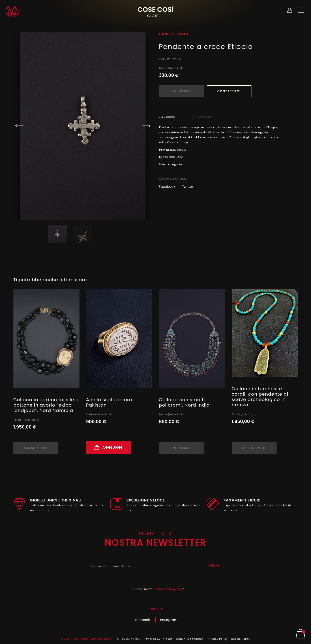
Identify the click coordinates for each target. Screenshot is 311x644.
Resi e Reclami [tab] (202, 117)
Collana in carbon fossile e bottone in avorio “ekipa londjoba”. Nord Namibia (46, 405)
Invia (214, 566)
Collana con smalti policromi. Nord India (184, 402)
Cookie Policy (241, 639)
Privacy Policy (218, 639)
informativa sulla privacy (169, 589)
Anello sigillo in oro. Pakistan (110, 402)
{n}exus (167, 639)
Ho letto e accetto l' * (158, 589)
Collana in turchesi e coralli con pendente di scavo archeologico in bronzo (260, 397)
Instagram (169, 620)
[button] (144, 126)
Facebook (142, 620)
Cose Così (155, 11)
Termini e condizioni (190, 639)
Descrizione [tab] (167, 117)
